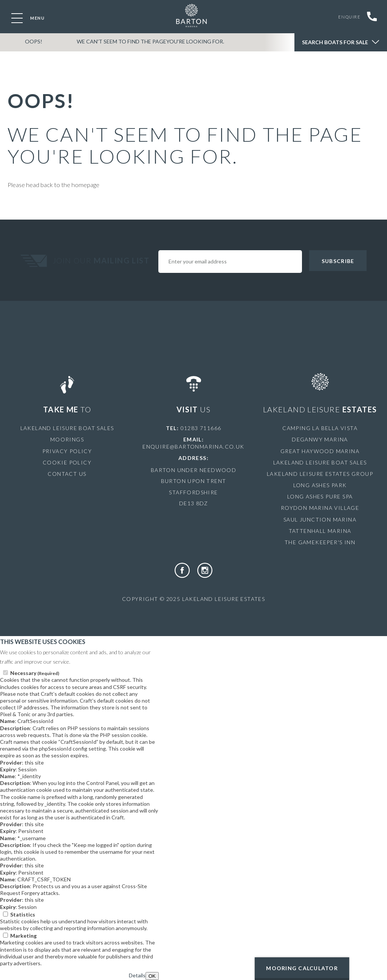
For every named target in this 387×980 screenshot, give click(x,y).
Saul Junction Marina (320, 519)
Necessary (35, 673)
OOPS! (31, 47)
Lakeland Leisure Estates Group (320, 474)
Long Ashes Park (320, 485)
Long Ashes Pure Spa (320, 496)
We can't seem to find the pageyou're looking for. (141, 47)
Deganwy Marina (320, 439)
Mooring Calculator (302, 968)
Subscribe (338, 261)
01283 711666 (201, 428)
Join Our (102, 260)
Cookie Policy (67, 462)
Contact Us (67, 474)
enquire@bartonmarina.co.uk (193, 447)
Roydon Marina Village (320, 508)
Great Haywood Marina (320, 451)
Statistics (23, 914)
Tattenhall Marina (320, 531)
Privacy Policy (67, 451)
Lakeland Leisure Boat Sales (67, 428)
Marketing (23, 936)
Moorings (67, 439)
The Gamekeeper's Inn (320, 542)
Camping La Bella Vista (320, 428)
